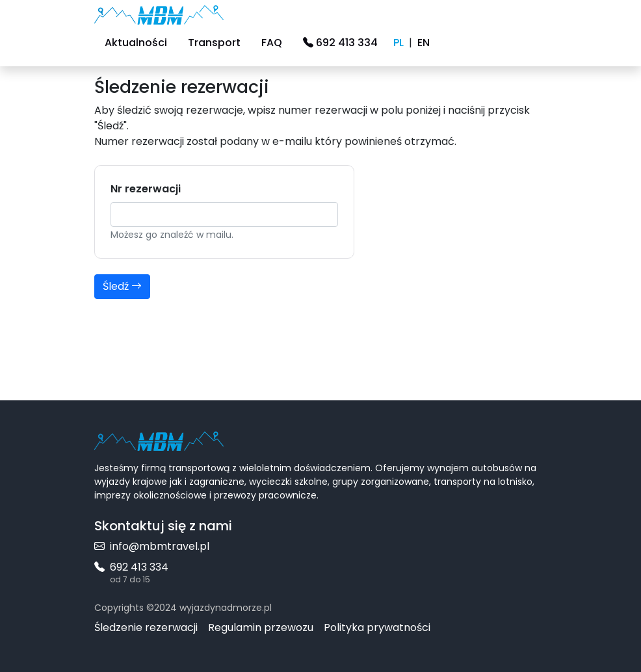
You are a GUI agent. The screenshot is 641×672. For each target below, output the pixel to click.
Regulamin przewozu (261, 627)
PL (399, 43)
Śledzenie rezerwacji (146, 627)
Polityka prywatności (377, 627)
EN (424, 43)
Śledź (122, 286)
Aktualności (136, 43)
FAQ (272, 43)
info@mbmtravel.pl (152, 546)
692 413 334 (340, 43)
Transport (214, 43)
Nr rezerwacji (146, 189)
